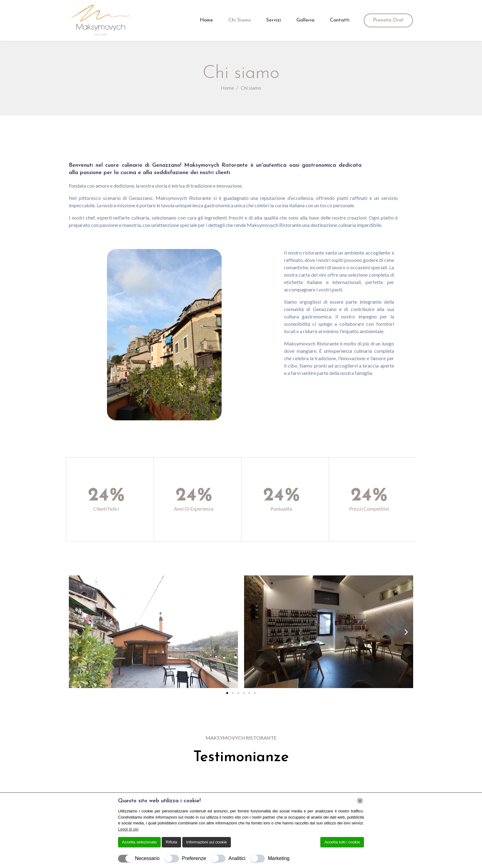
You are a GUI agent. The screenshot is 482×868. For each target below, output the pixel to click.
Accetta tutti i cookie (342, 842)
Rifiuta (171, 842)
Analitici (237, 858)
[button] (76, 632)
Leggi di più (128, 829)
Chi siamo (240, 20)
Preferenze (194, 858)
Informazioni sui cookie (207, 842)
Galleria (305, 20)
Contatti (340, 20)
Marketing (279, 858)
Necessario (147, 858)
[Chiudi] (360, 801)
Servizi (274, 20)
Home (206, 20)
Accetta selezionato (139, 842)
